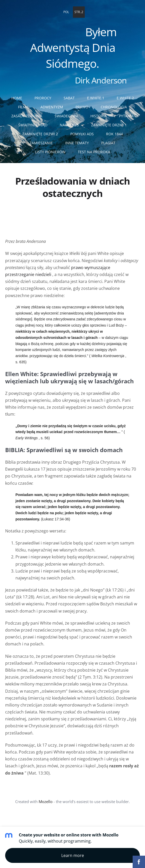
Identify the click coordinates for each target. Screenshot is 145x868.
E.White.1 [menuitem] (96, 98)
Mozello (46, 802)
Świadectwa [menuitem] (66, 116)
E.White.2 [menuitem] (125, 98)
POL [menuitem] (66, 12)
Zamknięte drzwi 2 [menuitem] (40, 134)
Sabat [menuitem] (69, 98)
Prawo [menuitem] (82, 107)
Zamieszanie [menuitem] (41, 143)
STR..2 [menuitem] (79, 12)
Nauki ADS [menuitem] (69, 125)
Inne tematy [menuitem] (77, 143)
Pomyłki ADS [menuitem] (82, 134)
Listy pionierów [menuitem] (50, 152)
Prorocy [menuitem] (43, 98)
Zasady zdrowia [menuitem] (27, 116)
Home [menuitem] (17, 98)
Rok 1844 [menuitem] (114, 134)
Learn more (73, 855)
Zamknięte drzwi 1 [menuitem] (109, 125)
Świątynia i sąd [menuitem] (33, 125)
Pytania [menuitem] (126, 116)
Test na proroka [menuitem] (94, 152)
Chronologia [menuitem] (114, 107)
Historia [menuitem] (99, 116)
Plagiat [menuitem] (108, 143)
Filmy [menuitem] (23, 107)
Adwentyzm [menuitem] (52, 107)
